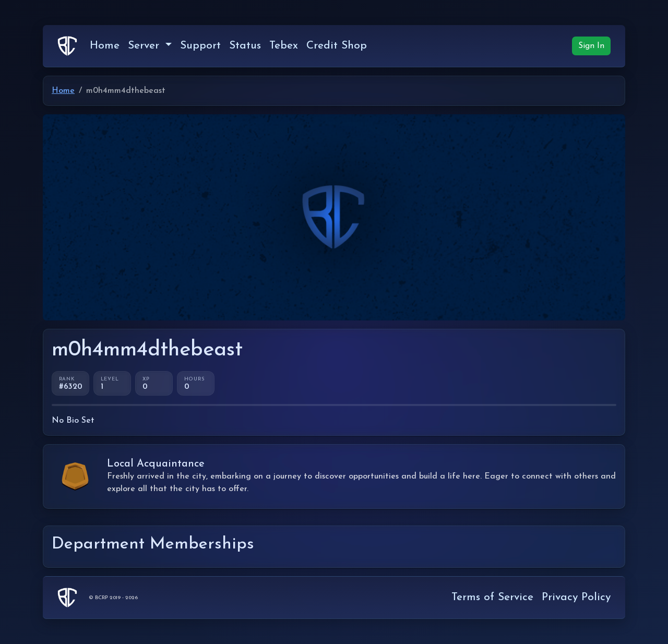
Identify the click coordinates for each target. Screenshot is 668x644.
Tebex (284, 46)
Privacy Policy (576, 597)
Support (200, 46)
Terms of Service (492, 597)
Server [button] (145, 46)
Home (105, 46)
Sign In (591, 46)
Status (245, 46)
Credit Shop (337, 46)
